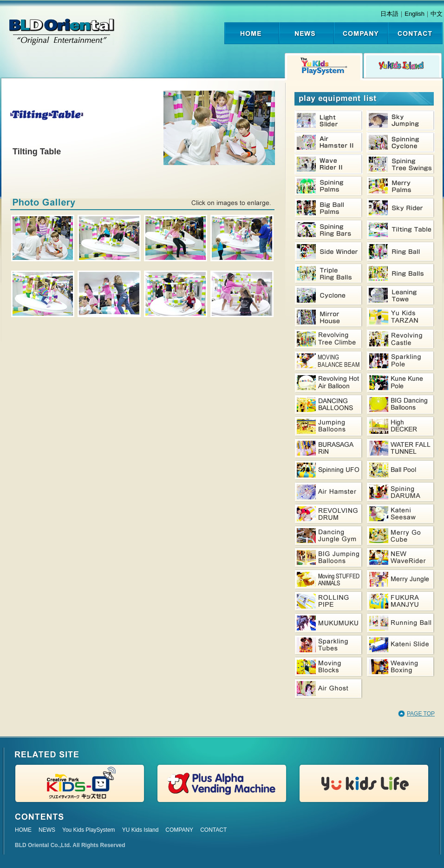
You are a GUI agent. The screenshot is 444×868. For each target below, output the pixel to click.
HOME (23, 830)
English (415, 14)
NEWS (47, 830)
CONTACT (213, 830)
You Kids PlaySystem (89, 830)
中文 (437, 14)
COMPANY (179, 830)
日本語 (389, 14)
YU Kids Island (140, 830)
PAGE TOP (421, 714)
